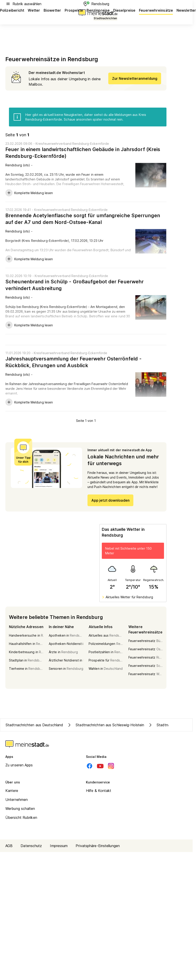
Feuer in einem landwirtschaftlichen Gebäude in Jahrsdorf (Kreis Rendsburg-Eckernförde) (83, 153)
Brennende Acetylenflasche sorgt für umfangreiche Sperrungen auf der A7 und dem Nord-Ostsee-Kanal (83, 219)
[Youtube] (100, 766)
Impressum (59, 846)
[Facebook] (89, 766)
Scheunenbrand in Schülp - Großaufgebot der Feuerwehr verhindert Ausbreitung (75, 285)
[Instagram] (111, 766)
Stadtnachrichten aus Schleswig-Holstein (105, 725)
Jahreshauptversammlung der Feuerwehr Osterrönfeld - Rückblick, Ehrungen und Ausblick (73, 362)
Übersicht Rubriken (21, 817)
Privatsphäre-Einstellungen (98, 846)
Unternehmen (17, 800)
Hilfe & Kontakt (99, 791)
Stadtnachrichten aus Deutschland (34, 725)
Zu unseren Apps (19, 765)
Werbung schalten (20, 809)
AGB (9, 846)
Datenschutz (31, 846)
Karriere (12, 791)
